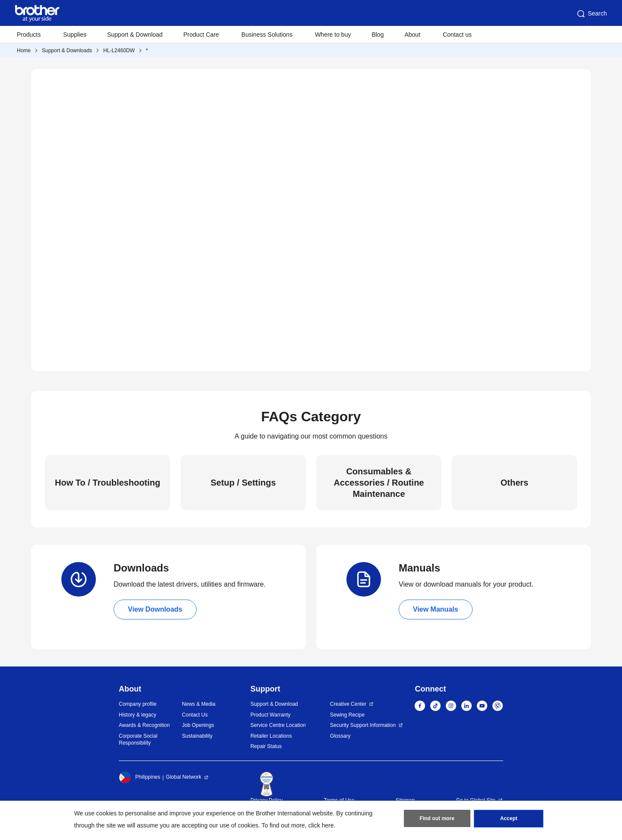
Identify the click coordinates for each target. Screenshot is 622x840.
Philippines (140, 777)
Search (591, 14)
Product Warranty (271, 715)
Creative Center (348, 704)
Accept (509, 819)
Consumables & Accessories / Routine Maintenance (379, 483)
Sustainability (197, 736)
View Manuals (436, 609)
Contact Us (195, 715)
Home (24, 51)
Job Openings (198, 725)
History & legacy (138, 715)
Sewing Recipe (347, 715)
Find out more (437, 819)
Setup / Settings (243, 483)
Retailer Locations (271, 736)
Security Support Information (363, 725)
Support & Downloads (67, 51)
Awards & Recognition (144, 725)
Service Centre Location (278, 725)
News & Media (198, 704)
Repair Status (266, 746)
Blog (378, 35)
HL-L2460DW (119, 51)
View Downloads (155, 609)
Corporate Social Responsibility (138, 740)
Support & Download (135, 35)
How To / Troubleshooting (108, 483)
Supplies (75, 35)
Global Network (184, 777)
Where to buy (333, 35)
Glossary (340, 736)
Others (514, 483)
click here (321, 825)
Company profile (138, 704)
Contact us (457, 35)
